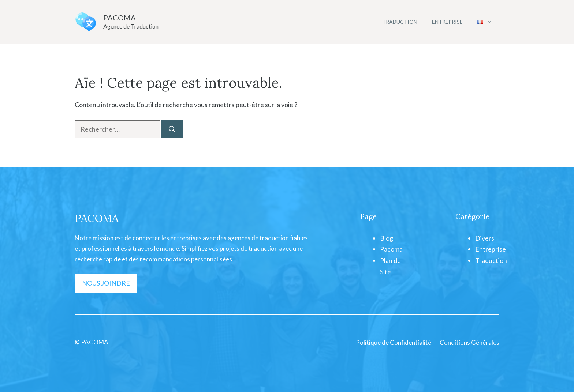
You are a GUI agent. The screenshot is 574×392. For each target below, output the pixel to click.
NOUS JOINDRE (106, 283)
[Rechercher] (172, 129)
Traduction (400, 22)
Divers (485, 238)
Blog (387, 238)
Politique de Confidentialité (394, 342)
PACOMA (120, 18)
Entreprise (447, 22)
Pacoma (391, 249)
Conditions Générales (469, 342)
